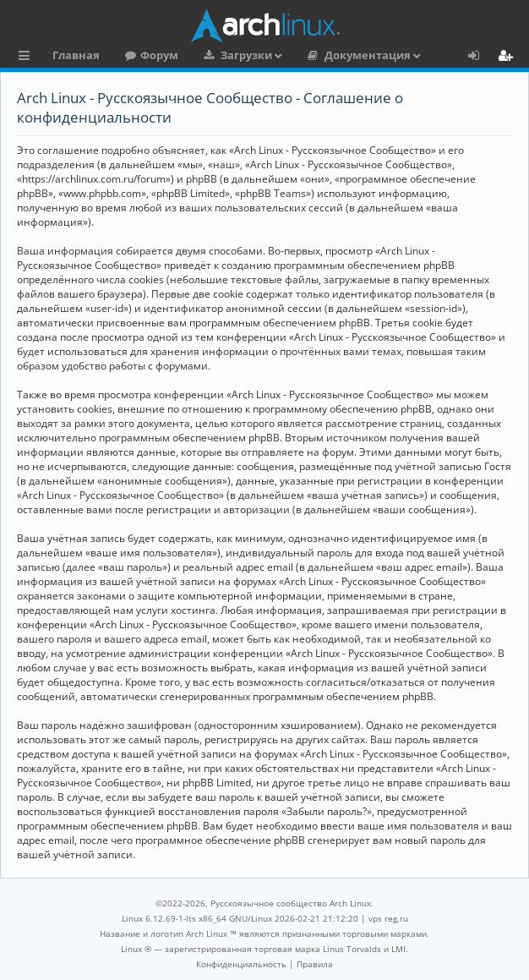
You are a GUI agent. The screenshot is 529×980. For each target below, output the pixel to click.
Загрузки (246, 55)
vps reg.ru (388, 918)
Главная (76, 55)
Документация (368, 55)
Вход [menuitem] (480, 57)
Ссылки (27, 57)
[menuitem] (241, 964)
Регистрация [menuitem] (509, 57)
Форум (159, 55)
